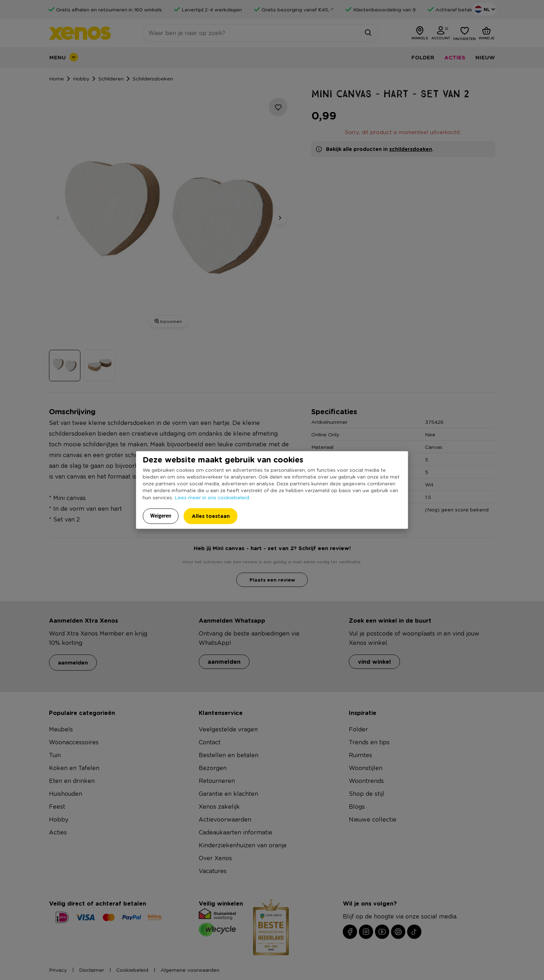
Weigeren (161, 516)
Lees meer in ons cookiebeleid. (212, 497)
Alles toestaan (211, 516)
